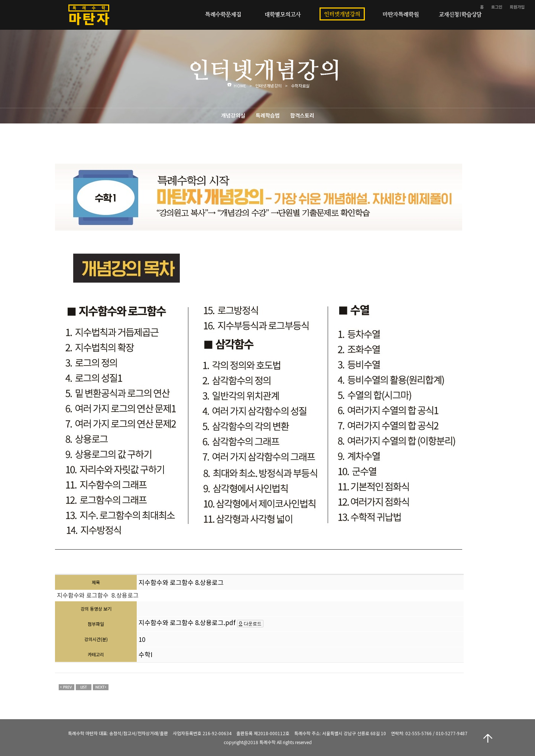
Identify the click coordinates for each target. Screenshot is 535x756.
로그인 (497, 7)
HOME (240, 86)
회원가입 (517, 7)
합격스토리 (302, 115)
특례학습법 (268, 115)
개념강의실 (233, 115)
